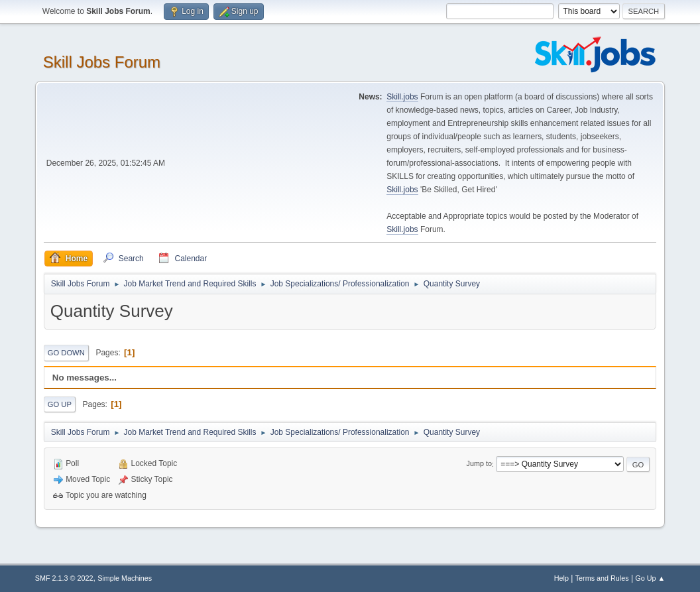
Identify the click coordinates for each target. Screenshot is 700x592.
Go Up (60, 404)
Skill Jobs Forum (102, 62)
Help (561, 578)
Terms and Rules (602, 578)
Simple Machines (125, 578)
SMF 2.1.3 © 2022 (64, 578)
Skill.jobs (402, 97)
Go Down (66, 353)
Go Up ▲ (650, 578)
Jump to (479, 464)
